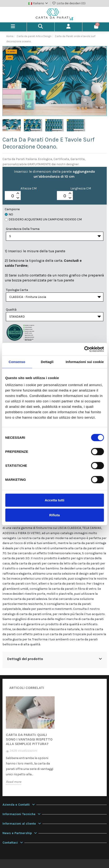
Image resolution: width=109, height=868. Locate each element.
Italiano (39, 3)
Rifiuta (54, 515)
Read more (14, 782)
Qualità (11, 310)
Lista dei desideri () (69, 3)
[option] (30, 744)
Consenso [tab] (17, 362)
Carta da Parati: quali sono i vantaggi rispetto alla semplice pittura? (29, 739)
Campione (12, 209)
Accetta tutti (54, 500)
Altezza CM (29, 188)
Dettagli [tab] (47, 362)
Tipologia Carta (17, 290)
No (9, 214)
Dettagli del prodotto (55, 659)
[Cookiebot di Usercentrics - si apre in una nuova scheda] (84, 349)
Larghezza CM (81, 188)
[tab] (55, 659)
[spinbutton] (13, 196)
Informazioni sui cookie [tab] (85, 362)
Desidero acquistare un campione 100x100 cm (43, 219)
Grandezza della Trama (23, 229)
